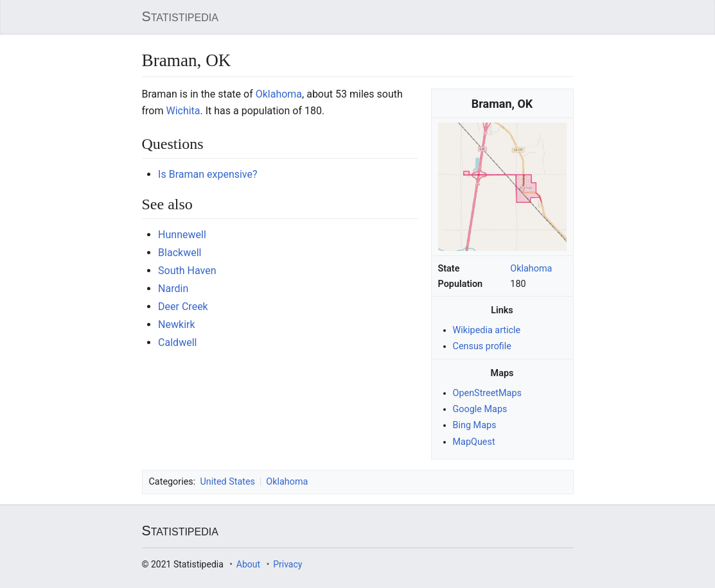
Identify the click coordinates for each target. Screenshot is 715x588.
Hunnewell (182, 235)
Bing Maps (475, 425)
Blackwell (180, 253)
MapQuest (474, 441)
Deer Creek (183, 307)
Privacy (287, 564)
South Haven (187, 271)
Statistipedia (180, 17)
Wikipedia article (487, 330)
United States (227, 481)
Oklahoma (531, 269)
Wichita (183, 111)
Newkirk (176, 324)
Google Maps (480, 409)
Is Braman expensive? (207, 174)
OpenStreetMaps (487, 393)
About (248, 564)
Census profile (482, 346)
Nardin (173, 289)
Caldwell (177, 342)
